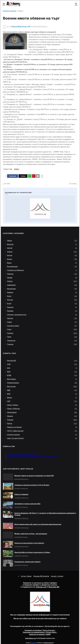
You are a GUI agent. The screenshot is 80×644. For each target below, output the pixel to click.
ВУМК (42, 375)
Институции (42, 386)
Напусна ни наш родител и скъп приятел (29, 543)
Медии (42, 398)
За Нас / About (26, 576)
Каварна (42, 292)
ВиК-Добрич (42, 379)
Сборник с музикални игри (42, 315)
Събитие (42, 333)
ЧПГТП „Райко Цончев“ (42, 431)
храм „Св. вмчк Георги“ (42, 438)
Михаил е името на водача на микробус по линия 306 (34, 476)
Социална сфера (42, 326)
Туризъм (42, 344)
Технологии (42, 341)
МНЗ (42, 394)
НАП (42, 401)
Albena (42, 241)
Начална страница (9, 11)
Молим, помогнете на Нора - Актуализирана (31, 534)
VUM (42, 364)
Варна (42, 263)
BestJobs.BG (42, 361)
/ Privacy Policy (40, 632)
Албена (42, 252)
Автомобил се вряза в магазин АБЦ (27, 504)
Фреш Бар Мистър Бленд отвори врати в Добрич (32, 552)
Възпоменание (42, 266)
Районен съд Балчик (42, 427)
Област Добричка (42, 409)
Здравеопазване (42, 383)
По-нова (7, 183)
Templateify (34, 643)
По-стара (73, 183)
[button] (4, 4)
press (9, 460)
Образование (42, 412)
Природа (42, 307)
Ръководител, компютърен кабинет (27, 562)
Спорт (42, 329)
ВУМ (42, 372)
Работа (42, 423)
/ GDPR (40, 634)
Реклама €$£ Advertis (41, 576)
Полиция (42, 420)
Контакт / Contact (57, 576)
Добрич (20, 11)
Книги (42, 296)
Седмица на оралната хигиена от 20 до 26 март (32, 485)
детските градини (42, 435)
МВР (42, 390)
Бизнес (42, 259)
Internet (42, 248)
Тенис (42, 337)
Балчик (42, 255)
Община (42, 416)
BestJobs (42, 244)
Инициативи (42, 289)
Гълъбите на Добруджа (42, 270)
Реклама (42, 311)
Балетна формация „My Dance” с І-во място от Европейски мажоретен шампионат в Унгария (45, 514)
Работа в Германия (21, 494)
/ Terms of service (40, 630)
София (42, 322)
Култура (42, 300)
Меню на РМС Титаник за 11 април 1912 (21, 453)
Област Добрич (42, 405)
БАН (42, 368)
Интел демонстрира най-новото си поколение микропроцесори (38, 524)
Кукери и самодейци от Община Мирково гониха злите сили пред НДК (32, 456)
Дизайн (42, 278)
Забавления (42, 285)
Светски (42, 318)
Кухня (42, 303)
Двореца (42, 274)
